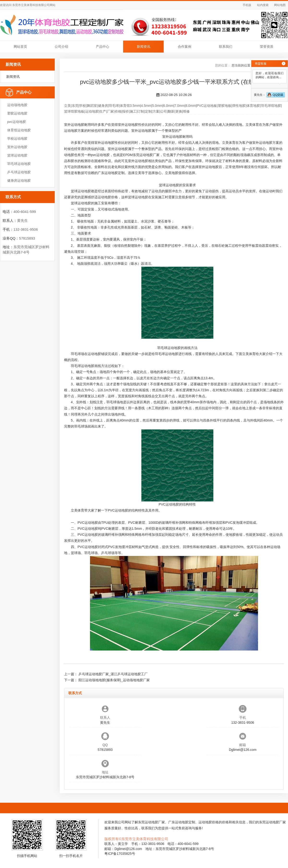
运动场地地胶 (17, 105)
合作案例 (185, 47)
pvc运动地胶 (17, 122)
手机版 (247, 5)
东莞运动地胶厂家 (146, 155)
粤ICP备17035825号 (120, 854)
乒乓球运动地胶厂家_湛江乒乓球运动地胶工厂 (113, 674)
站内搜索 (263, 5)
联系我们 (226, 47)
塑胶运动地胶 (17, 113)
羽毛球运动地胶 (19, 164)
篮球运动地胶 (17, 155)
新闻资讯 (144, 47)
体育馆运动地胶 (19, 130)
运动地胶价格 (108, 197)
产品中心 (102, 47)
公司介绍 (61, 47)
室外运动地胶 (17, 147)
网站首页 (20, 47)
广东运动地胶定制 (111, 173)
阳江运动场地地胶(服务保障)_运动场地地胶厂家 (114, 680)
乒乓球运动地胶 (19, 172)
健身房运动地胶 (19, 181)
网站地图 (280, 5)
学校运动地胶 (17, 139)
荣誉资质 (267, 47)
